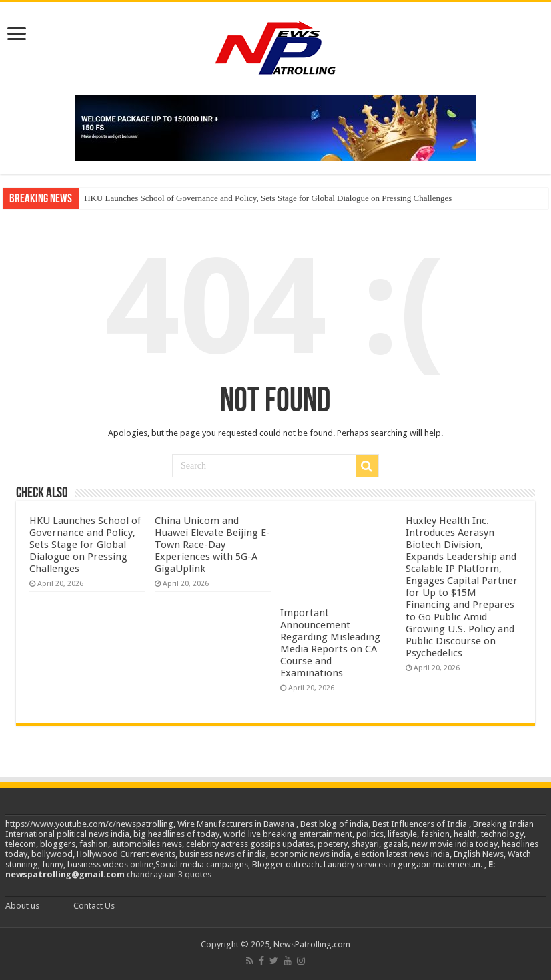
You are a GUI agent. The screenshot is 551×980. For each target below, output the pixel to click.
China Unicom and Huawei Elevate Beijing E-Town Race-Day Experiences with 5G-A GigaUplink (212, 545)
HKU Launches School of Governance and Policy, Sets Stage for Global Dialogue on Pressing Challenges (268, 198)
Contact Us (94, 906)
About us (22, 906)
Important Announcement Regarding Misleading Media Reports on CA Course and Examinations (330, 643)
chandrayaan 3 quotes (169, 874)
